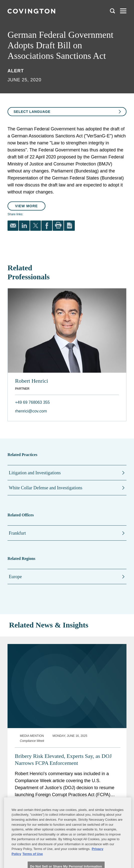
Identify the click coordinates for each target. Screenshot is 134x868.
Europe (15, 577)
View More (26, 206)
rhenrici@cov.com (31, 411)
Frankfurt (17, 533)
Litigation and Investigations (35, 473)
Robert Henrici (31, 381)
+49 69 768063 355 (32, 402)
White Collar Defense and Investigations (46, 488)
